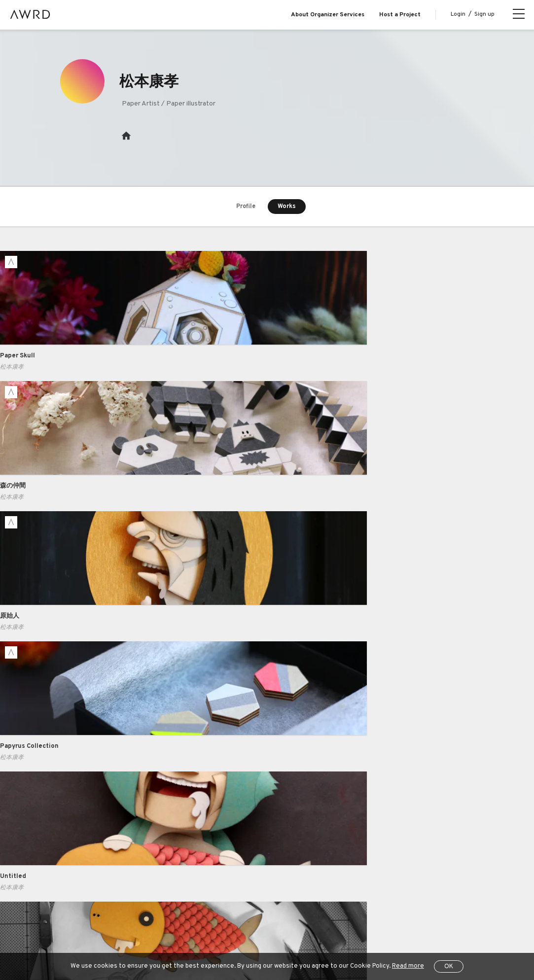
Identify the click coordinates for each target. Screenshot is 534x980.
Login (458, 14)
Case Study (135, 816)
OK (449, 967)
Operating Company (380, 915)
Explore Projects (64, 836)
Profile (246, 207)
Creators (53, 856)
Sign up (484, 14)
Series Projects (62, 876)
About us (53, 796)
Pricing (127, 836)
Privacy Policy (209, 915)
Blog (46, 816)
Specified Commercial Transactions (290, 915)
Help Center (101, 915)
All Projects (55, 915)
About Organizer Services (328, 15)
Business (131, 796)
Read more (408, 966)
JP (51, 940)
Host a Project (400, 15)
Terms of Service (153, 915)
